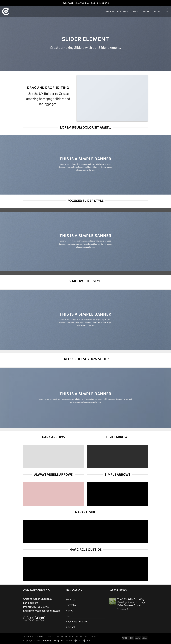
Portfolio (123, 11)
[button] (167, 11)
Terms (88, 640)
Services (109, 11)
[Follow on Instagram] (32, 618)
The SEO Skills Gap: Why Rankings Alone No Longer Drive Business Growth (132, 602)
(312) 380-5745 (40, 607)
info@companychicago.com (45, 611)
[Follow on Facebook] (26, 618)
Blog (146, 11)
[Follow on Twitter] (37, 618)
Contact (157, 11)
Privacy (80, 640)
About (136, 11)
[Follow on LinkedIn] (43, 618)
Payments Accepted (77, 621)
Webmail (70, 640)
